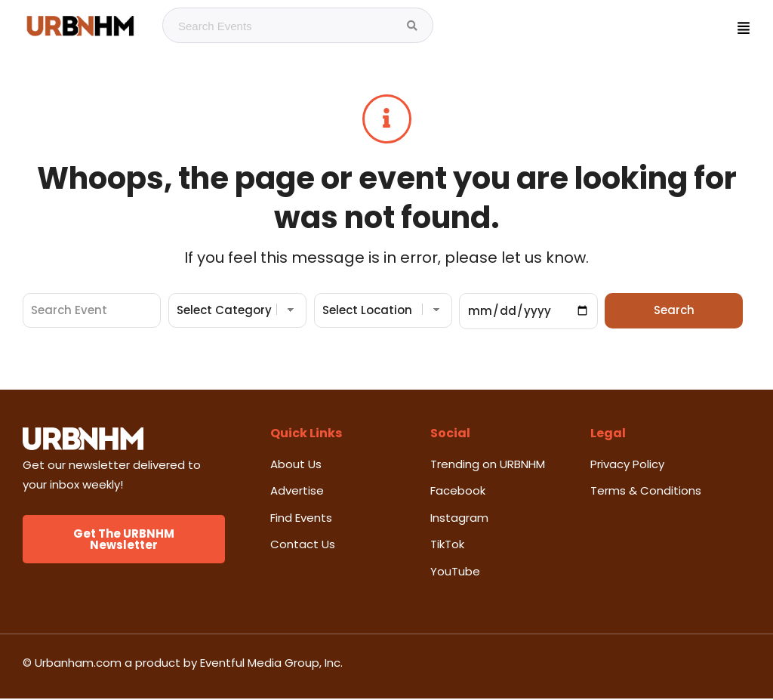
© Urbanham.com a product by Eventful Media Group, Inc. (183, 664)
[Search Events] (412, 26)
